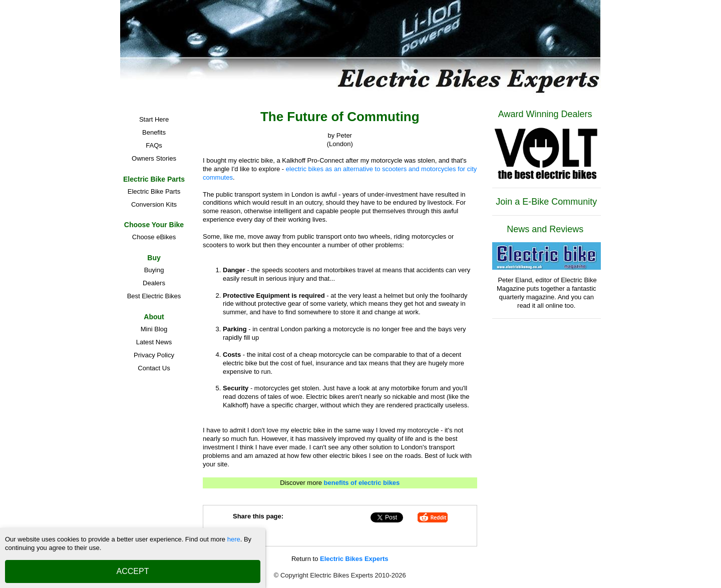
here (234, 539)
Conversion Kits (154, 204)
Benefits (154, 132)
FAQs (154, 145)
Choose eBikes (154, 237)
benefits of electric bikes (362, 483)
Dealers (154, 283)
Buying (154, 270)
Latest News (154, 342)
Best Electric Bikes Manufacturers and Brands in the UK (154, 298)
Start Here (154, 119)
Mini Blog (154, 329)
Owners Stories (154, 158)
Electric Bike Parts (154, 191)
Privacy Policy (154, 355)
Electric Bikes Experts (354, 559)
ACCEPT (133, 571)
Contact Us (154, 368)
